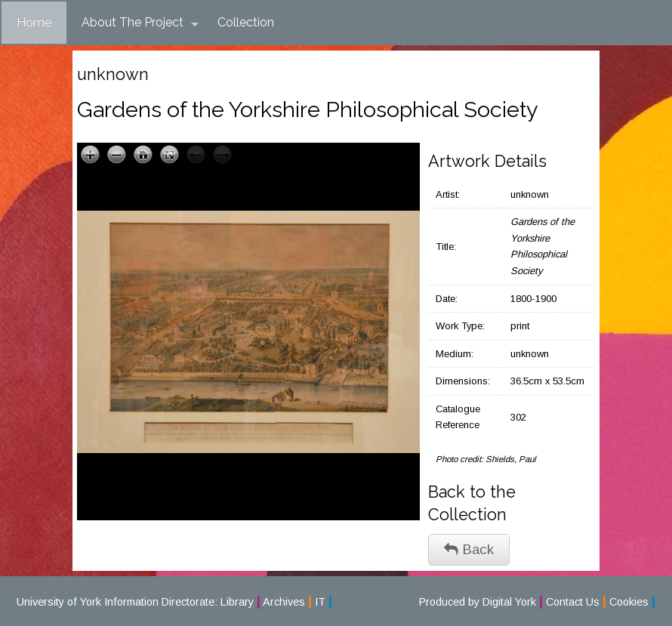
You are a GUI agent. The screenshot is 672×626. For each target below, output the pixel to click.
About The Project (140, 23)
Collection (246, 22)
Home (34, 22)
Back (469, 549)
